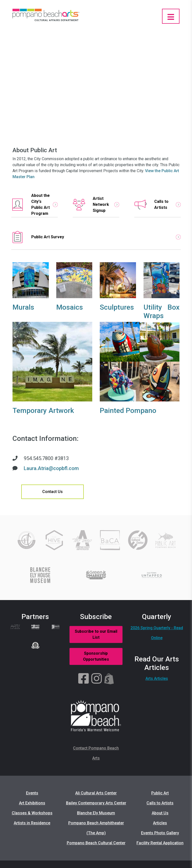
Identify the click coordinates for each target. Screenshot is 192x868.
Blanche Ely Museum (96, 813)
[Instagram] (96, 679)
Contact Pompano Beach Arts (96, 753)
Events (32, 793)
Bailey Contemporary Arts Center (96, 803)
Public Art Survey (96, 237)
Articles (160, 823)
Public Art (160, 793)
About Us (160, 813)
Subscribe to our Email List (96, 634)
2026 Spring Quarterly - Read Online (157, 633)
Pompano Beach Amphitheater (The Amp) (96, 828)
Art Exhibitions (32, 803)
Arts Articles (157, 679)
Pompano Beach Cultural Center (96, 843)
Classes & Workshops (32, 813)
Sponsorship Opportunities (96, 656)
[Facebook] (83, 679)
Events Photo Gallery (160, 833)
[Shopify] (109, 679)
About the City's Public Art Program (34, 204)
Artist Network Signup (96, 204)
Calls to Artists (157, 205)
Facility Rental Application (160, 843)
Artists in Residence (32, 823)
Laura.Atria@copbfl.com (51, 468)
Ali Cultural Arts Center (96, 793)
